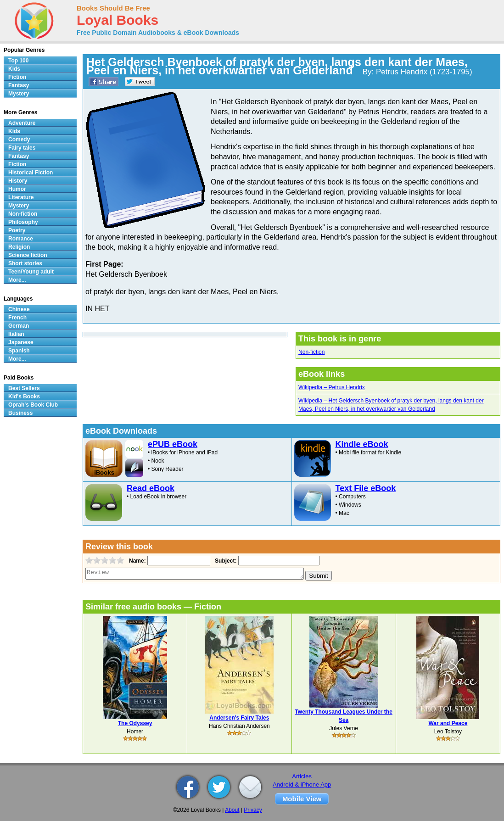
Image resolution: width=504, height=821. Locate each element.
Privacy (253, 810)
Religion (19, 247)
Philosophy (23, 222)
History (18, 181)
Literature (21, 197)
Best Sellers (24, 388)
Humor (17, 189)
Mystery (19, 94)
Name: (137, 561)
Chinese (19, 309)
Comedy (19, 140)
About (232, 810)
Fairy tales (22, 148)
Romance (21, 239)
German (19, 326)
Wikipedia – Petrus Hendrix (332, 387)
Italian (16, 334)
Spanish (19, 351)
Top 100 (18, 61)
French (17, 318)
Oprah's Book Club (33, 405)
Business (20, 413)
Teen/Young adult (31, 272)
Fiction (17, 77)
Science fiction (28, 255)
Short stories (25, 263)
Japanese (21, 342)
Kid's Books (24, 397)
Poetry (17, 230)
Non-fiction (311, 352)
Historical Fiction (31, 173)
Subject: (225, 561)
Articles (302, 776)
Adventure (22, 123)
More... (17, 280)
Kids (14, 69)
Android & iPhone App (302, 785)
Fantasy (19, 85)
